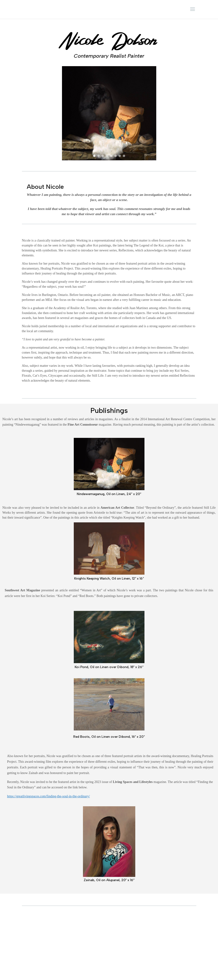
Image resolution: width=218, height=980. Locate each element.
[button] (94, 156)
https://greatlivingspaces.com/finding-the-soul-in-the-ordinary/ (48, 796)
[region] (109, 113)
